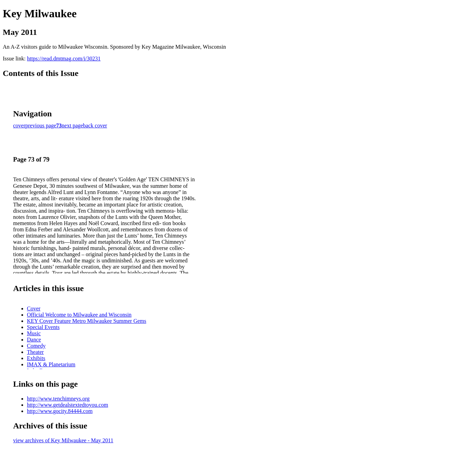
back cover (95, 125)
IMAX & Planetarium (51, 364)
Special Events (43, 327)
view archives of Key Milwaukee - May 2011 (63, 440)
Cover (34, 308)
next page (72, 125)
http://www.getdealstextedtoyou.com (67, 405)
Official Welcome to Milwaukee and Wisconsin (79, 315)
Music (34, 333)
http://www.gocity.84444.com (60, 411)
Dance (34, 340)
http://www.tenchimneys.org (58, 399)
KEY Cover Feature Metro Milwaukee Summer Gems (87, 321)
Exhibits (36, 358)
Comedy (36, 346)
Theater (35, 352)
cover (19, 125)
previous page (41, 125)
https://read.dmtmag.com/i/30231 (64, 59)
